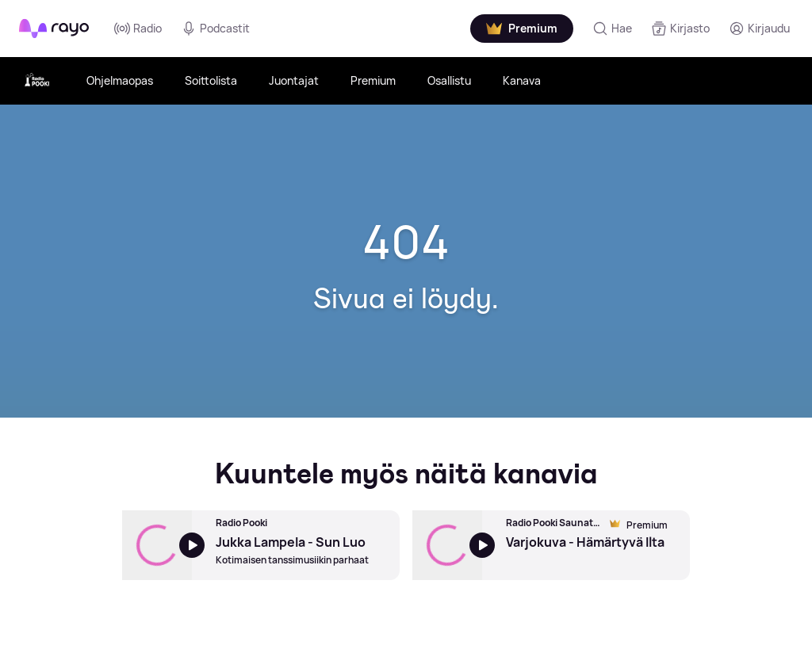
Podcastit (215, 29)
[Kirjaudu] (759, 29)
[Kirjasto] (680, 29)
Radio (138, 29)
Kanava (522, 80)
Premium (373, 80)
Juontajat (294, 80)
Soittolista (211, 80)
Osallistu (449, 80)
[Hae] (612, 29)
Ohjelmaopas (120, 80)
